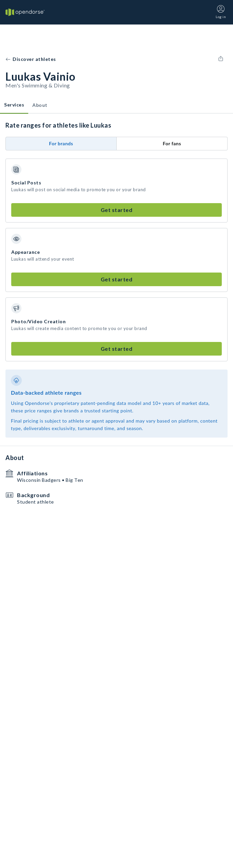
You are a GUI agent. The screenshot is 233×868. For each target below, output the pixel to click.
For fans (172, 143)
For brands (61, 143)
